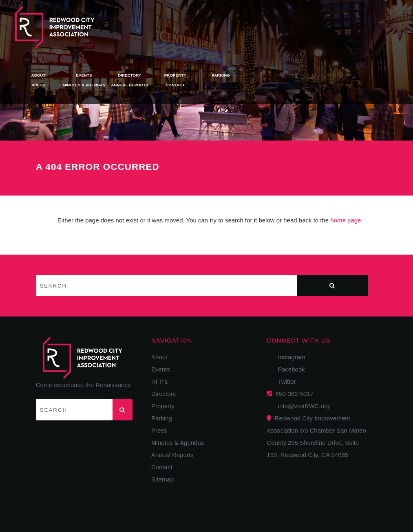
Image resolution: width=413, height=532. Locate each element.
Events (205, 21)
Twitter (284, 381)
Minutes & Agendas (204, 31)
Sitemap (162, 479)
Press (159, 31)
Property (296, 21)
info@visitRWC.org (302, 406)
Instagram (289, 357)
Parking (342, 21)
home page (346, 220)
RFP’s (160, 381)
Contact (296, 31)
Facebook (289, 369)
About (159, 21)
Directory (250, 21)
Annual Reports (250, 31)
